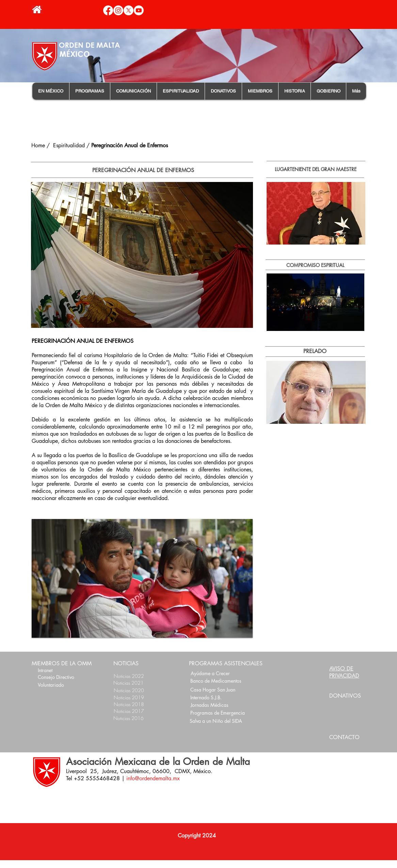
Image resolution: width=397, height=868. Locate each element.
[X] (129, 10)
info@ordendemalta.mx (153, 778)
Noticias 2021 (129, 683)
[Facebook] (108, 10)
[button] (51, 91)
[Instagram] (118, 10)
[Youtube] (139, 10)
